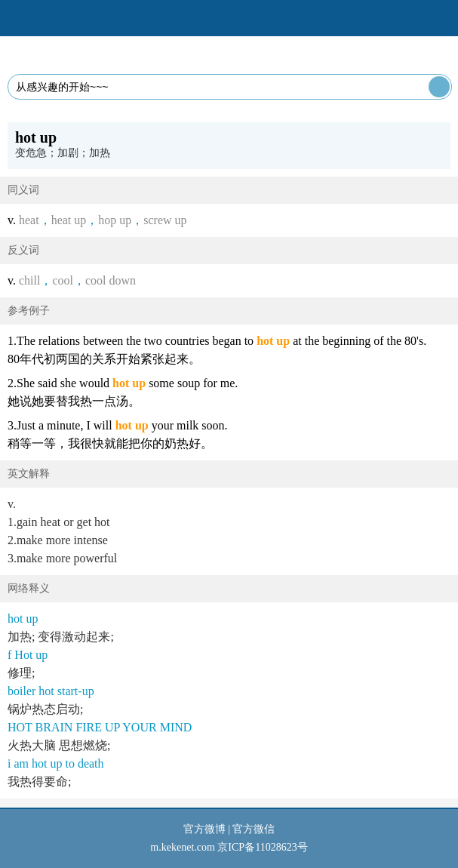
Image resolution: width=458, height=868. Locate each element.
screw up (165, 220)
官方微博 (204, 829)
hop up (115, 220)
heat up (69, 220)
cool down (111, 280)
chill (29, 280)
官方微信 (254, 829)
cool (63, 280)
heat (29, 220)
